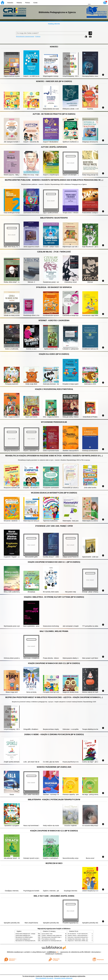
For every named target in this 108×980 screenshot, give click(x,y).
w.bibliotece (52, 952)
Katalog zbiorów (54, 24)
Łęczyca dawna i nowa (47, 934)
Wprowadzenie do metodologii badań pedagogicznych (28, 941)
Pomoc (28, 3)
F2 (98, 2)
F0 (89, 2)
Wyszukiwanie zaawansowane (25, 36)
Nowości (10, 3)
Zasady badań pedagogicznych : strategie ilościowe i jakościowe (31, 934)
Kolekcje (38, 36)
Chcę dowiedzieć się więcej (44, 978)
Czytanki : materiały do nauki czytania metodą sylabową (55, 936)
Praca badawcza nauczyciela (49, 939)
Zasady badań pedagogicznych (23, 936)
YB (80, 2)
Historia (19, 3)
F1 (93, 2)
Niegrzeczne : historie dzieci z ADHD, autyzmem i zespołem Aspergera (84, 941)
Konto (35, 3)
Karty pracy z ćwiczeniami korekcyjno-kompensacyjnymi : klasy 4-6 (84, 937)
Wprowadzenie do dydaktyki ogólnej (24, 937)
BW (76, 2)
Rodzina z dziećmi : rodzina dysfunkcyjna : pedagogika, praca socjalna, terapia (86, 936)
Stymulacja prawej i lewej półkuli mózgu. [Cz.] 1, (53, 937)
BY (84, 2)
